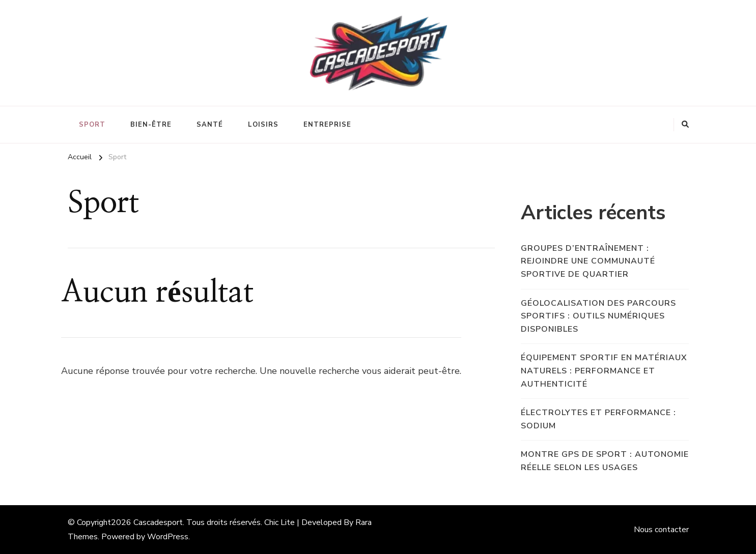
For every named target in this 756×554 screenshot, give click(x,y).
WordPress (168, 537)
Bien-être (151, 125)
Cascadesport (158, 522)
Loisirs (263, 125)
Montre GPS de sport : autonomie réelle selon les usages (605, 461)
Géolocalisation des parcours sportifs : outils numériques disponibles (598, 316)
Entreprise (327, 125)
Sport (92, 125)
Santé (210, 125)
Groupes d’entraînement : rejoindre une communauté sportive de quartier (588, 261)
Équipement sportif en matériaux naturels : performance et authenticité (604, 371)
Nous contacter (661, 530)
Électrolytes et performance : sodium (598, 419)
